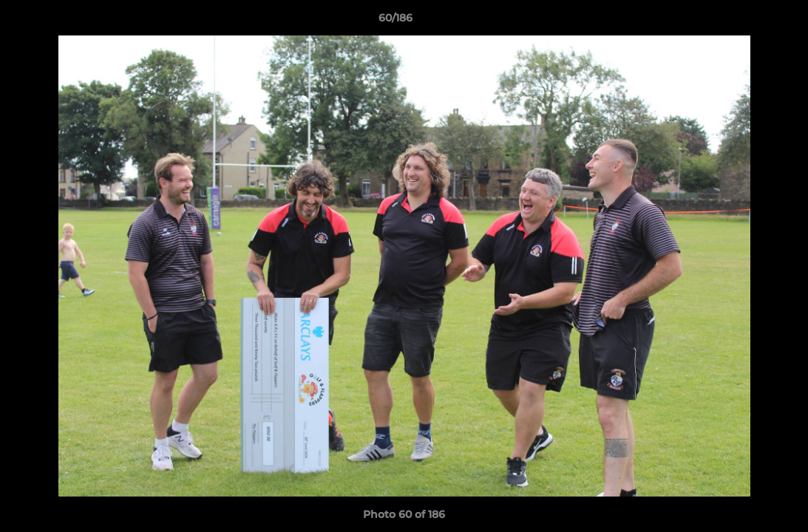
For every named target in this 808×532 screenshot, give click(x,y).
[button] (746, 21)
